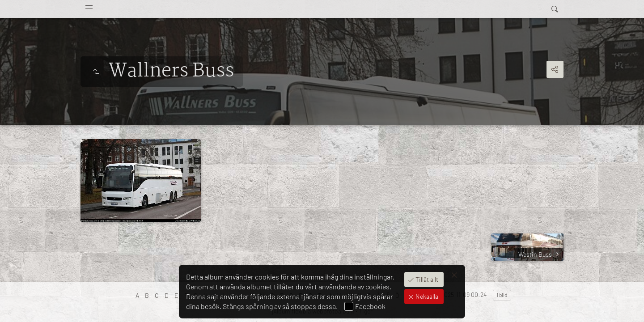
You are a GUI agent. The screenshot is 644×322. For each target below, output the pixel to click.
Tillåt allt (426, 279)
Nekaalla (426, 296)
